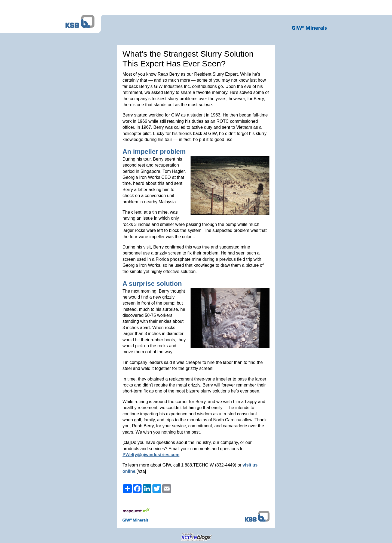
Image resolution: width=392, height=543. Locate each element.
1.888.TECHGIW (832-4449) (209, 465)
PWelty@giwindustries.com (151, 455)
